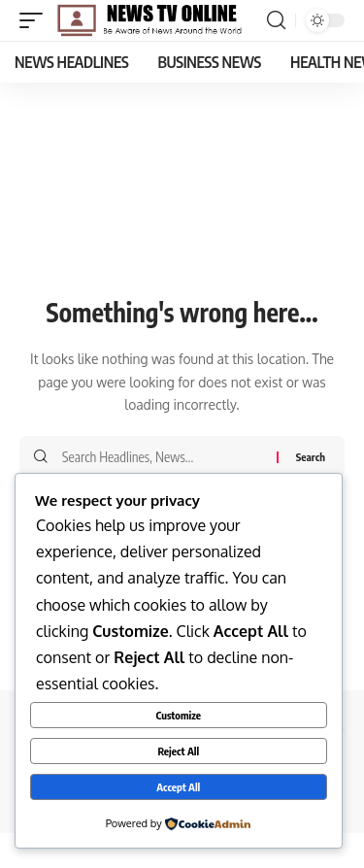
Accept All (178, 787)
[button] (36, 20)
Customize (178, 715)
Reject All (178, 751)
